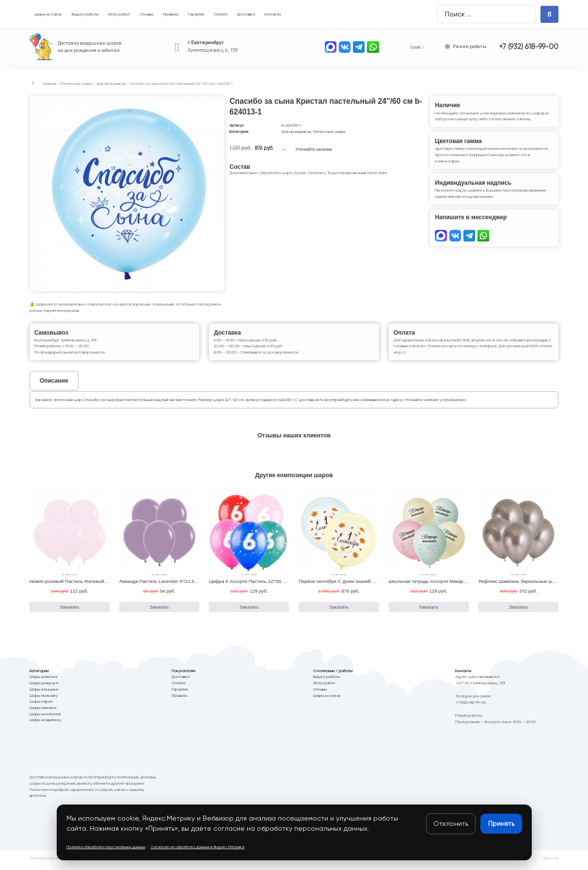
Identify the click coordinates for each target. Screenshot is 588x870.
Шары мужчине (43, 711)
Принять (501, 823)
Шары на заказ (327, 699)
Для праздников (111, 83)
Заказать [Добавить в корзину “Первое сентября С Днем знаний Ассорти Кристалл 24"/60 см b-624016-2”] (339, 611)
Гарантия (180, 693)
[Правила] (171, 14)
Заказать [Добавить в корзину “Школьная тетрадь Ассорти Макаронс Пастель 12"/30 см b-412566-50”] (429, 611)
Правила (179, 699)
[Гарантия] (196, 14)
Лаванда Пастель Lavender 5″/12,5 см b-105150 (171, 585)
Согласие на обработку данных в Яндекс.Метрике (198, 847)
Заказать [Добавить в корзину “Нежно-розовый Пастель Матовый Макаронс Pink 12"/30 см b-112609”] (69, 611)
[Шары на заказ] (48, 14)
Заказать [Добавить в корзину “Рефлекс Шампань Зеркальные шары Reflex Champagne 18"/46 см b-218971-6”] (519, 611)
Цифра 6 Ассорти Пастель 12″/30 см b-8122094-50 (264, 585)
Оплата (178, 687)
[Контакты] (273, 14)
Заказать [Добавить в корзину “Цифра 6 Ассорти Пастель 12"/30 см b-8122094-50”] (249, 611)
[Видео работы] (85, 14)
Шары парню (41, 706)
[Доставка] (246, 14)
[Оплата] (221, 14)
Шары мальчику (44, 699)
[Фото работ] (119, 14)
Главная (49, 83)
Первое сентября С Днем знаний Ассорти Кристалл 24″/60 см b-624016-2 (378, 585)
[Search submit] (550, 14)
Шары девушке (44, 687)
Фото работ (324, 687)
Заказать (298, 149)
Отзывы (320, 693)
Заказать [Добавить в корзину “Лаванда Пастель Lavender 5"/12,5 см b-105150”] (159, 611)
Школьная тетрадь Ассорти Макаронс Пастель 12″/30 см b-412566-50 (464, 585)
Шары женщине (44, 693)
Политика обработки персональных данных (69, 862)
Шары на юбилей (45, 718)
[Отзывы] (146, 14)
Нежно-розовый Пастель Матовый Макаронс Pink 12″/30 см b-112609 (105, 585)
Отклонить (451, 823)
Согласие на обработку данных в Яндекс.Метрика (198, 862)
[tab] (54, 381)
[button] (33, 83)
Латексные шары (76, 83)
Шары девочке (44, 681)
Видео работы (326, 681)
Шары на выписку (45, 724)
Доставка (181, 681)
